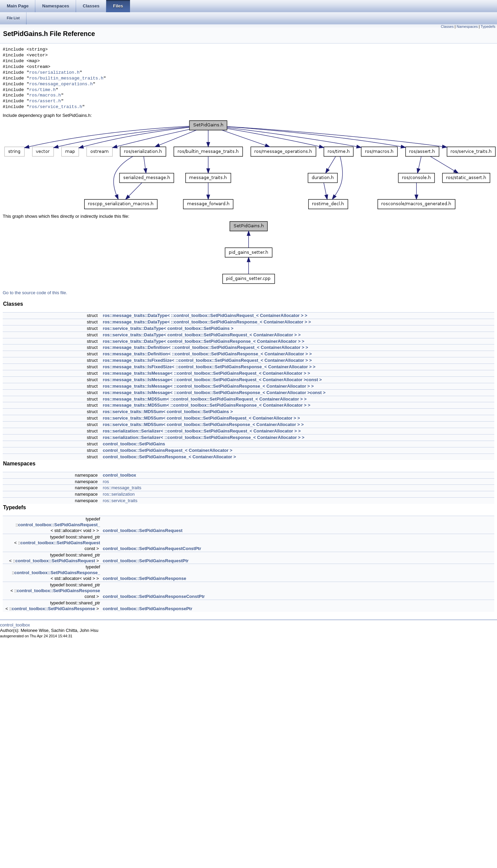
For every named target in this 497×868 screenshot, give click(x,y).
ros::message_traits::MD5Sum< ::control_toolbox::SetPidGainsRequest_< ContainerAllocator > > (205, 399)
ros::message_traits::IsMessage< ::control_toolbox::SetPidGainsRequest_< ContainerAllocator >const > (212, 380)
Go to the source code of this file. (35, 293)
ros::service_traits (120, 501)
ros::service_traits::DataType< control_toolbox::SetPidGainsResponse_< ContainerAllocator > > (204, 341)
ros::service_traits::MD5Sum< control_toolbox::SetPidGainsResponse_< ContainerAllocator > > (203, 424)
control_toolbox (119, 475)
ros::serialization (119, 494)
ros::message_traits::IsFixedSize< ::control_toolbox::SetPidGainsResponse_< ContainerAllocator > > (209, 367)
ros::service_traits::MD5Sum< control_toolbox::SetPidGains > (168, 412)
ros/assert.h (45, 101)
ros (106, 482)
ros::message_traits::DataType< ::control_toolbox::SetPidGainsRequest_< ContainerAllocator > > (205, 315)
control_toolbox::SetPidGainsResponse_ (57, 573)
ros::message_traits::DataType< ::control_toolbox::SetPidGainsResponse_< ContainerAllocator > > (207, 322)
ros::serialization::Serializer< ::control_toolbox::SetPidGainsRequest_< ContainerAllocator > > (202, 431)
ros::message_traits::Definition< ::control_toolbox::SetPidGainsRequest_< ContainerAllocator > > (206, 347)
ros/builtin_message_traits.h (66, 78)
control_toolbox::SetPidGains (134, 444)
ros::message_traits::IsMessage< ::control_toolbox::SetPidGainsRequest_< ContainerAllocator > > (206, 373)
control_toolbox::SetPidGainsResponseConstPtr (154, 596)
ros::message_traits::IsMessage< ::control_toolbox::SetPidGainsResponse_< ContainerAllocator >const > (214, 393)
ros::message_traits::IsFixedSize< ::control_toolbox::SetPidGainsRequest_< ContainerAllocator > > (207, 360)
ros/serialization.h (54, 73)
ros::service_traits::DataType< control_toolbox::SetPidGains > (168, 328)
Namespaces (467, 26)
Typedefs (488, 26)
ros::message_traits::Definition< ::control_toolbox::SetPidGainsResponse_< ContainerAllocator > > (207, 354)
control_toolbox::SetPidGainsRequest (143, 530)
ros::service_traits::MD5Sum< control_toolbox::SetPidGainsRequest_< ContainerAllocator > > (201, 418)
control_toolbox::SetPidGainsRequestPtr (146, 561)
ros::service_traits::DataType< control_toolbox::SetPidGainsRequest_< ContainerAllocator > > (202, 335)
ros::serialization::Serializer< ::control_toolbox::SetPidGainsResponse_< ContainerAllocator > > (204, 437)
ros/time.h (42, 90)
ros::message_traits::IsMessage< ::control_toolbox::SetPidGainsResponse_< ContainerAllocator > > (208, 386)
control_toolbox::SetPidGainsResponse (145, 578)
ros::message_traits (122, 488)
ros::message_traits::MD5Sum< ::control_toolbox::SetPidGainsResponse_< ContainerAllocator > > (207, 405)
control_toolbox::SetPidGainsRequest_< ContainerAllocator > (168, 450)
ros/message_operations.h (61, 84)
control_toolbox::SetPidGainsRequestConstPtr (152, 548)
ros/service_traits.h (56, 107)
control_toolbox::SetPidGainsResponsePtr (148, 609)
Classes (447, 26)
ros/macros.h (45, 95)
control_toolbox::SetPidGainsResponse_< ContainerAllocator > (169, 457)
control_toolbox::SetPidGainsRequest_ (59, 525)
